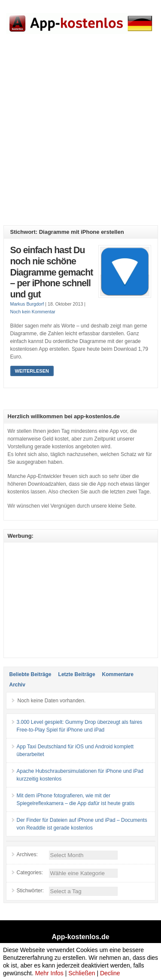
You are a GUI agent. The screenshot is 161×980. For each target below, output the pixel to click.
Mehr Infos (49, 973)
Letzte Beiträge (77, 674)
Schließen (82, 973)
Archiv (17, 685)
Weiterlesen (32, 371)
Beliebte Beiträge (30, 674)
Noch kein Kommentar (33, 312)
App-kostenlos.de (80, 937)
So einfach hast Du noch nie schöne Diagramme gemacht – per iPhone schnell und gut (52, 272)
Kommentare (118, 674)
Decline (110, 973)
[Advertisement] (80, 136)
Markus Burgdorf (27, 304)
